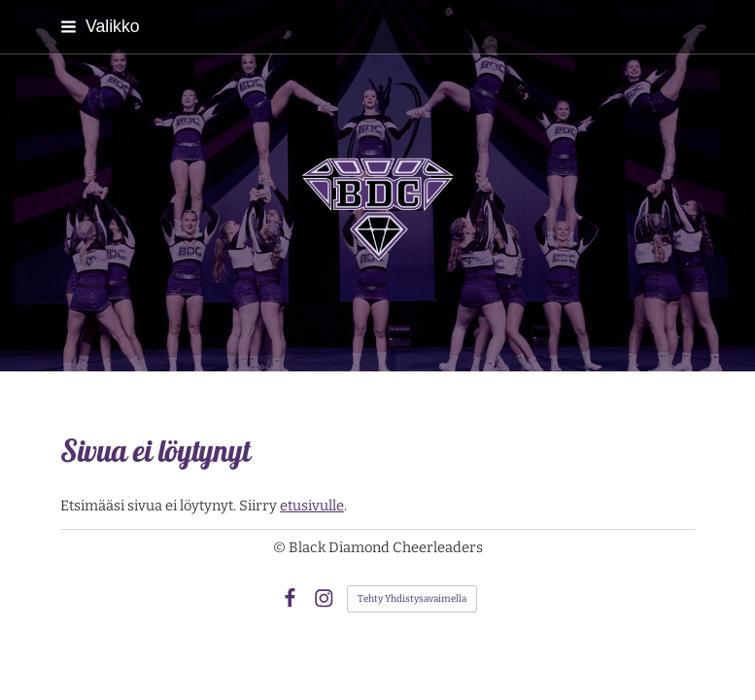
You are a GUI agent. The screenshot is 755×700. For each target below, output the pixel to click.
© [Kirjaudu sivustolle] (281, 547)
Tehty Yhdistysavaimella (412, 599)
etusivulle (312, 506)
